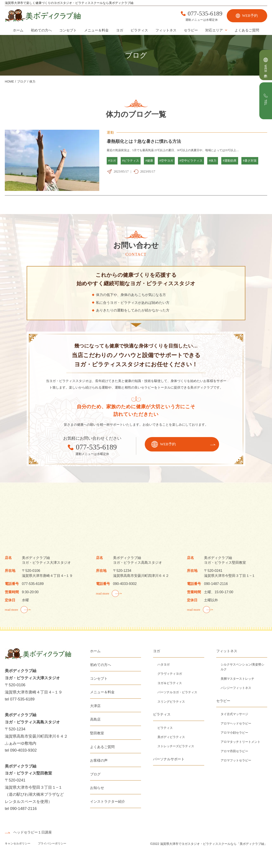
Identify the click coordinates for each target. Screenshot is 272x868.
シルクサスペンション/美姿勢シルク (242, 667)
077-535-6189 (205, 14)
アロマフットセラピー (236, 760)
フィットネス (166, 30)
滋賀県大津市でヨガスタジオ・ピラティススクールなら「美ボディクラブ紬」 (214, 844)
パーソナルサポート (169, 759)
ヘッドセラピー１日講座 (33, 832)
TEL (266, 102)
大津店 (95, 706)
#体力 (213, 161)
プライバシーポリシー (52, 843)
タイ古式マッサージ (234, 714)
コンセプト (68, 30)
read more (11, 610)
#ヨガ (112, 161)
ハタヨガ (164, 664)
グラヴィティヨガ (170, 674)
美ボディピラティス (171, 737)
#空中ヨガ (166, 161)
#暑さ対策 (250, 161)
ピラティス (139, 30)
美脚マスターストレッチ (237, 679)
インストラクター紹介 (108, 801)
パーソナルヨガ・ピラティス (177, 692)
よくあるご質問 (247, 30)
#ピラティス (131, 161)
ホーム (18, 30)
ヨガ (120, 30)
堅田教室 (97, 733)
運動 (111, 132)
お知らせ (97, 788)
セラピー (191, 30)
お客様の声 (99, 760)
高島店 (95, 719)
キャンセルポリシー (18, 843)
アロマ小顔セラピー (234, 733)
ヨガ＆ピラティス (170, 683)
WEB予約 (250, 16)
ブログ (95, 774)
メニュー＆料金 (96, 30)
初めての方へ (41, 30)
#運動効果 (230, 161)
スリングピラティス (171, 702)
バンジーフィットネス (236, 688)
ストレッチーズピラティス (176, 746)
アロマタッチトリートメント (241, 742)
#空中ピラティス (191, 161)
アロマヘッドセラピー (236, 723)
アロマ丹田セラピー (234, 751)
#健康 (149, 161)
